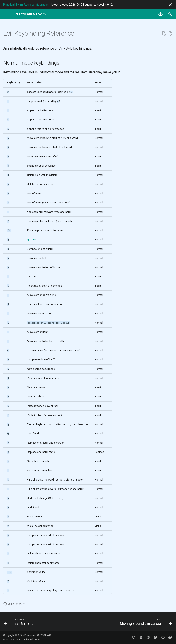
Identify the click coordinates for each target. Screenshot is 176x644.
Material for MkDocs (28, 639)
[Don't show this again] (170, 5)
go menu (32, 240)
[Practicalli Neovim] (30, 14)
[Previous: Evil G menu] (20, 623)
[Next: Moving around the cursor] (145, 623)
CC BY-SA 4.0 (43, 635)
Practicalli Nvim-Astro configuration (26, 5)
